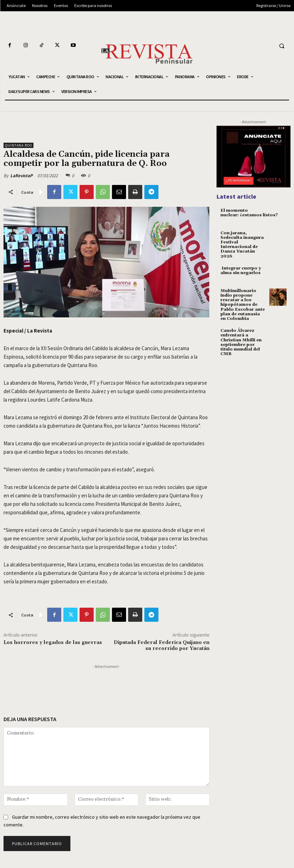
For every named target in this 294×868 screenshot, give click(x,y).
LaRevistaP (21, 176)
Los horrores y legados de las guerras (53, 643)
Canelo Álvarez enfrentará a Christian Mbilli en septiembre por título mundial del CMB (241, 342)
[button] (282, 46)
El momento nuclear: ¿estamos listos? (249, 213)
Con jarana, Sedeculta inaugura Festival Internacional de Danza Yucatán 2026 (242, 245)
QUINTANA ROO (18, 145)
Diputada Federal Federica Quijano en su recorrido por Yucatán (162, 646)
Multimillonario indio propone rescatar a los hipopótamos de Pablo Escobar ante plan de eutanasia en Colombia (243, 305)
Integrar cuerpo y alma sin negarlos (241, 271)
